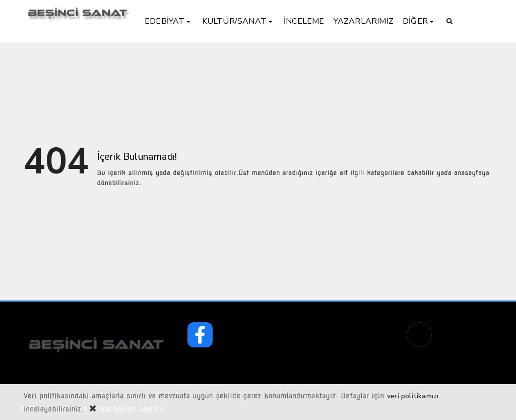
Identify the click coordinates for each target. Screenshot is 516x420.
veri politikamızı (413, 396)
